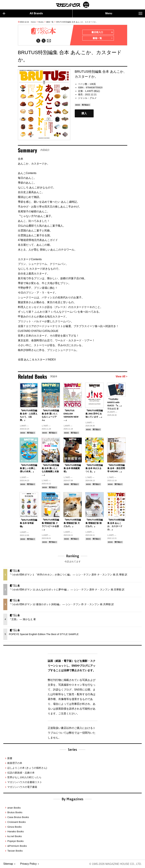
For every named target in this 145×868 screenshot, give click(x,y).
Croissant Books (16, 822)
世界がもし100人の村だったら (24, 777)
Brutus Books (15, 812)
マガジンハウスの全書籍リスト (25, 782)
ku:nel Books (14, 836)
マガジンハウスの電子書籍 (22, 787)
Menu (124, 13)
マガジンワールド (73, 5)
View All (121, 377)
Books (41, 22)
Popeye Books (15, 841)
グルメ (93, 98)
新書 (10, 758)
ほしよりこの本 (27, 768)
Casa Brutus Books (18, 817)
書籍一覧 (50, 22)
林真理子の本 (15, 763)
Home (33, 22)
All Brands (23, 13)
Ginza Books (14, 827)
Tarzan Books (15, 850)
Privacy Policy (29, 864)
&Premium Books (17, 846)
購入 (84, 113)
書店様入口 (102, 32)
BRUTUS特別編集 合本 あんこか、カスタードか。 (77, 22)
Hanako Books (15, 831)
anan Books (14, 807)
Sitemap (8, 864)
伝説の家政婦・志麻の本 (21, 772)
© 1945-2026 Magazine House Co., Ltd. (115, 864)
